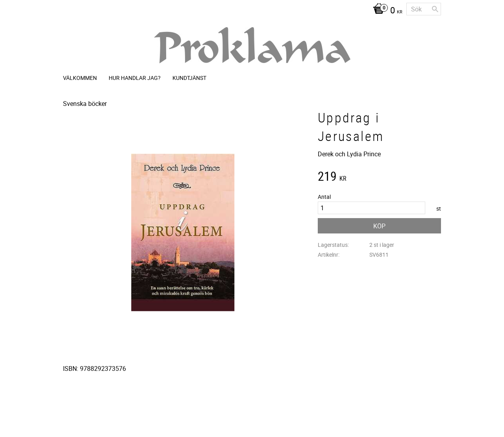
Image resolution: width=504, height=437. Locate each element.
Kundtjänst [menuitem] (189, 78)
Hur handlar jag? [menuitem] (135, 78)
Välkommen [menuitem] (80, 78)
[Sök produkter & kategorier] (424, 9)
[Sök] (435, 9)
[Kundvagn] (386, 11)
